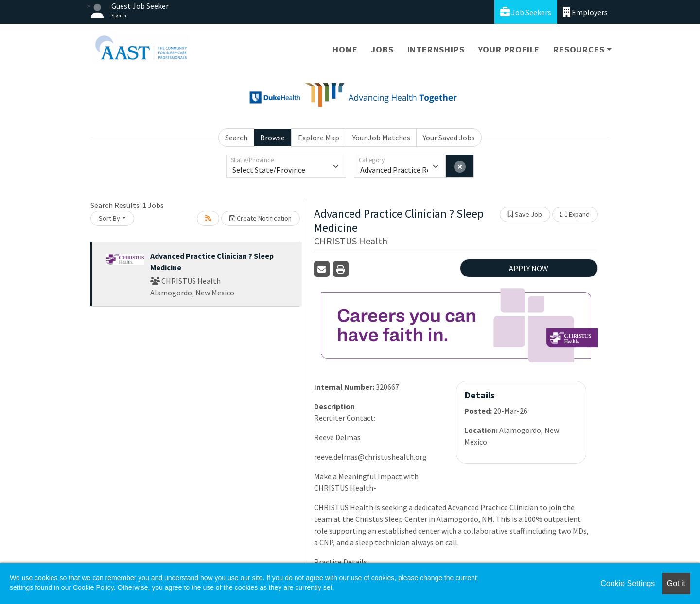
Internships (436, 49)
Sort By (109, 218)
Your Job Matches (381, 138)
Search (236, 138)
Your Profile (509, 49)
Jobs (382, 49)
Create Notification (261, 218)
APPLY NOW (529, 268)
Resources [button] (579, 49)
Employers (585, 12)
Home (345, 49)
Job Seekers (526, 12)
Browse (272, 138)
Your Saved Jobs (449, 138)
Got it (676, 583)
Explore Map (319, 138)
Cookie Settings (628, 583)
